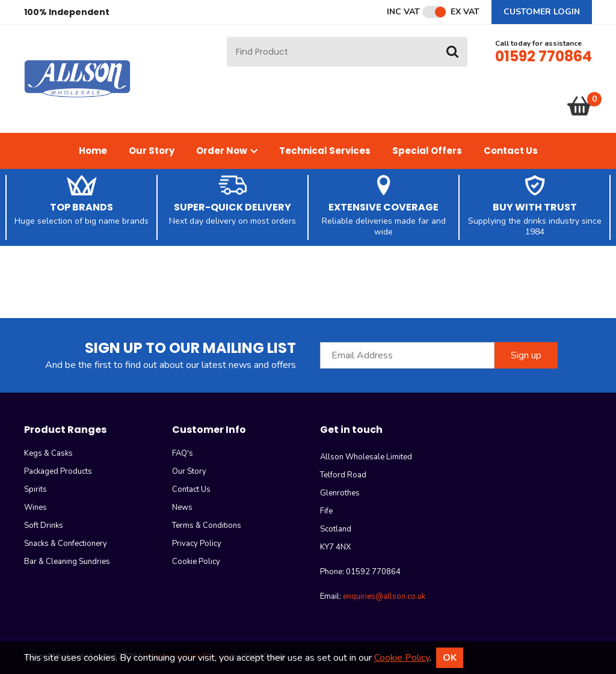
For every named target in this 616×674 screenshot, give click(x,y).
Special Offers (427, 151)
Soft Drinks (44, 525)
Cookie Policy (196, 562)
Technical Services (325, 151)
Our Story (152, 151)
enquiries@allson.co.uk (384, 596)
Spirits (35, 489)
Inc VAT (403, 12)
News (182, 507)
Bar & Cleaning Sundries (67, 562)
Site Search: (227, 37)
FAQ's (183, 453)
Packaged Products (58, 471)
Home (93, 151)
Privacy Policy (197, 544)
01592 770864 (544, 56)
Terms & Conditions (207, 525)
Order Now (227, 151)
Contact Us (511, 151)
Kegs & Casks (48, 453)
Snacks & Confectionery (66, 544)
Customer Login (542, 12)
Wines (35, 507)
